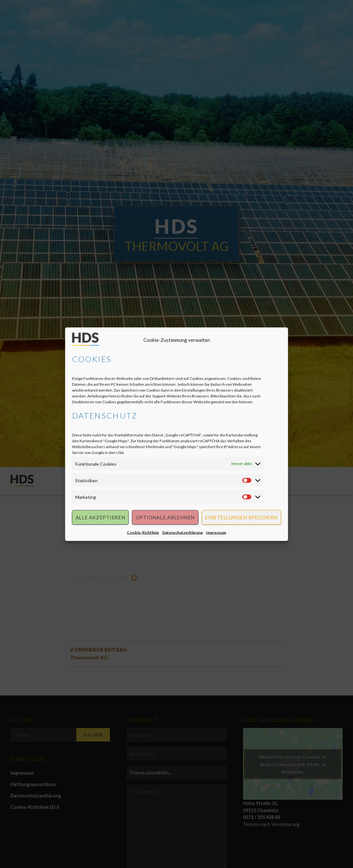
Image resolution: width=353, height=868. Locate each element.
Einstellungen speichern (241, 518)
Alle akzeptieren (100, 518)
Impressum (216, 533)
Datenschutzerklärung (183, 533)
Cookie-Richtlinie (143, 533)
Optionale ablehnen (165, 518)
